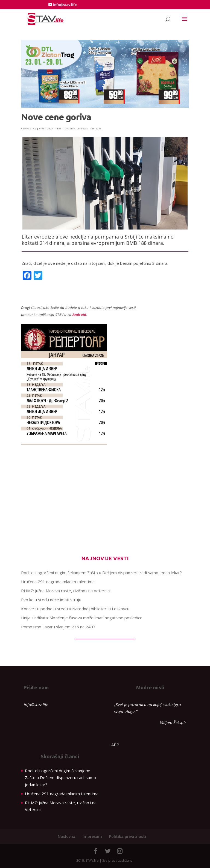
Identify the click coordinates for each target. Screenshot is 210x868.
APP (115, 745)
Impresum (92, 836)
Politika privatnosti (128, 836)
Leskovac (82, 129)
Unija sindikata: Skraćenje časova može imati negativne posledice (82, 618)
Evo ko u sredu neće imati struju (51, 600)
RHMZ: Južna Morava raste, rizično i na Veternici (66, 591)
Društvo (70, 129)
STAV (33, 129)
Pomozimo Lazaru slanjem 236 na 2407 (58, 627)
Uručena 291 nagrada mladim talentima (58, 582)
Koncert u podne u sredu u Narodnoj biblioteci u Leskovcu (75, 609)
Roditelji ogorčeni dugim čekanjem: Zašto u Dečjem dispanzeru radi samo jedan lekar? (101, 573)
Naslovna (95, 129)
